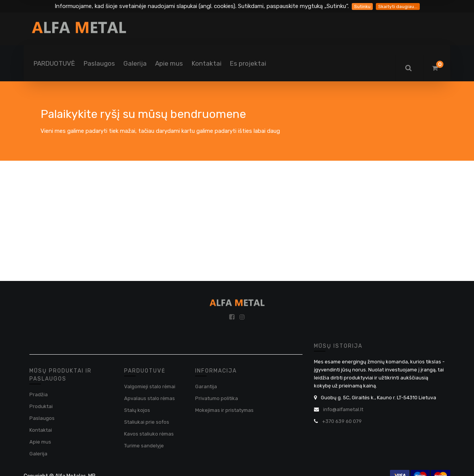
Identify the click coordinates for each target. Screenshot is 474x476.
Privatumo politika (217, 398)
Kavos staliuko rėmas (149, 434)
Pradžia (39, 395)
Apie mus (40, 442)
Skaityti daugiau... (398, 6)
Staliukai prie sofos (147, 422)
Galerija (38, 454)
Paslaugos (42, 418)
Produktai (41, 406)
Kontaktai (41, 430)
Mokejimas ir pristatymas (224, 410)
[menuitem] (54, 63)
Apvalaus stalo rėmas (150, 398)
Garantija (206, 386)
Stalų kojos (137, 410)
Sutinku (362, 6)
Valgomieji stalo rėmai (150, 386)
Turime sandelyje (144, 446)
